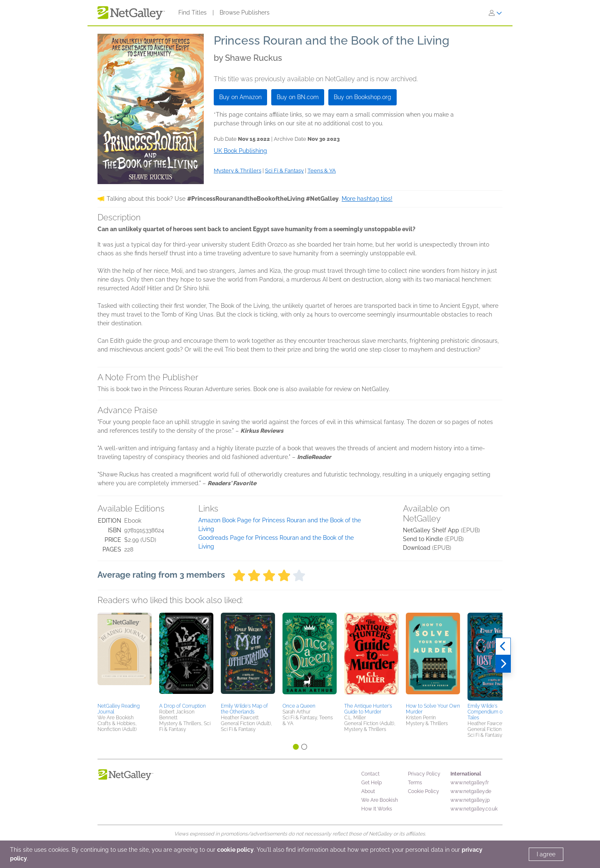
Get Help (371, 783)
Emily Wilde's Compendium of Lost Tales (491, 712)
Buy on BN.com (298, 97)
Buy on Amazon (240, 97)
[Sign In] (495, 13)
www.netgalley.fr (470, 783)
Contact (370, 774)
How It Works (377, 809)
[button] (125, 656)
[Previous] (503, 646)
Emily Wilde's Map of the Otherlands (244, 709)
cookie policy (235, 850)
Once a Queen (299, 706)
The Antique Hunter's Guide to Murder (368, 709)
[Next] (503, 664)
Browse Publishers (245, 12)
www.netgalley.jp (470, 800)
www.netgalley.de (471, 791)
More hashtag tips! (367, 199)
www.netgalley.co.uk (474, 809)
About (368, 791)
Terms (415, 783)
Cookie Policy (424, 791)
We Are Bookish (380, 800)
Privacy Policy (424, 774)
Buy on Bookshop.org (362, 97)
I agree (546, 854)
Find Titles (192, 12)
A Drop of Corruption (182, 706)
